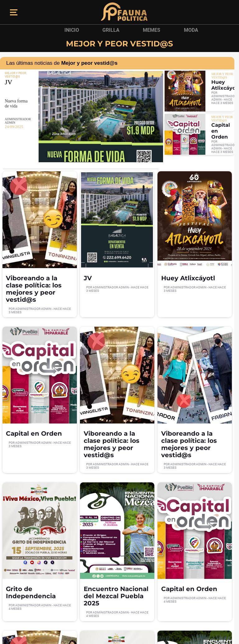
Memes (152, 30)
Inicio (72, 30)
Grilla (111, 30)
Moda (191, 30)
